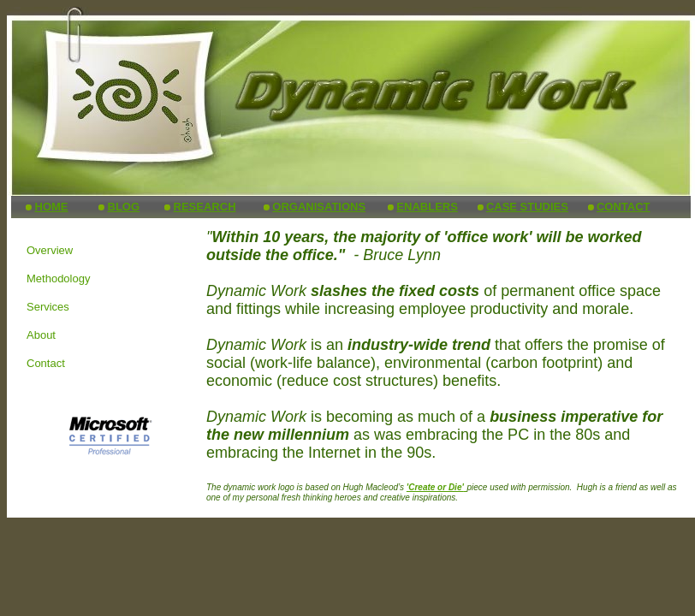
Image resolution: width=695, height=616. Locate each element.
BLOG (124, 207)
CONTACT (624, 207)
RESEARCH (205, 207)
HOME (52, 207)
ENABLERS (427, 207)
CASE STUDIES (527, 207)
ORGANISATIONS (319, 207)
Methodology (58, 278)
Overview (50, 250)
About (41, 335)
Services (48, 307)
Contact (46, 363)
